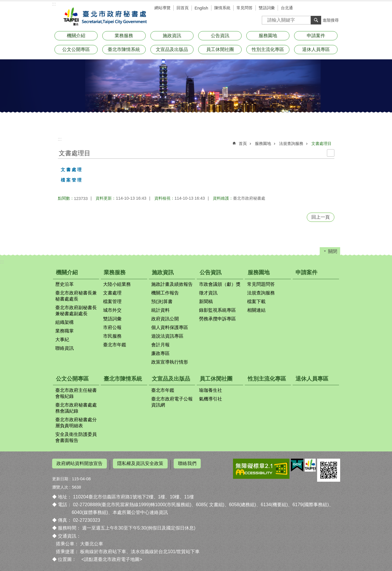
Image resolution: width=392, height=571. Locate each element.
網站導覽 (162, 8)
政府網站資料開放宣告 (79, 463)
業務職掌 (65, 331)
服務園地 (268, 36)
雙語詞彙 (267, 8)
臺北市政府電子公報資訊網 (172, 402)
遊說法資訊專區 (167, 336)
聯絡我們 (187, 463)
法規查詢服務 (291, 143)
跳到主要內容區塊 (3, 3)
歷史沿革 (65, 284)
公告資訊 (220, 36)
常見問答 (245, 8)
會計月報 (160, 345)
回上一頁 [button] (321, 217)
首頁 (243, 143)
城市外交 (112, 310)
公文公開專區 (76, 49)
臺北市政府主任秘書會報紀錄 (76, 393)
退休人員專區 (316, 49)
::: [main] (60, 139)
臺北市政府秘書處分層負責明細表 (76, 423)
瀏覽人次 (60, 485)
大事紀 (62, 340)
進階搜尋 (331, 20)
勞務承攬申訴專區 (217, 319)
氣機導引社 (211, 399)
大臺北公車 (92, 541)
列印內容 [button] (331, 153)
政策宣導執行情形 (170, 362)
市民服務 (112, 336)
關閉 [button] (333, 251)
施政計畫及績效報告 (172, 284)
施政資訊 (172, 36)
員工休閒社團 (220, 49)
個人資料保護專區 (170, 327)
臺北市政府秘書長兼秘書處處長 (76, 296)
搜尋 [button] (316, 20)
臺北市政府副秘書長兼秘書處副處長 (76, 311)
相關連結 (256, 310)
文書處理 (112, 293)
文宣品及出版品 (172, 49)
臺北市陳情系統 (124, 49)
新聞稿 (206, 301)
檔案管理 (112, 301)
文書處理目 (321, 143)
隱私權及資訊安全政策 (140, 463)
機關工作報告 (165, 293)
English (201, 8)
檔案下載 (256, 301)
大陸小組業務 (117, 284)
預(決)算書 (162, 301)
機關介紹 (76, 36)
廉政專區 (160, 353)
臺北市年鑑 (115, 345)
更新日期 (60, 476)
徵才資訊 (208, 293)
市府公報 (112, 327)
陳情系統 (222, 8)
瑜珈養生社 (211, 390)
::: (54, 4)
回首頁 (183, 8)
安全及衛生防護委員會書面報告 (76, 437)
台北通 (287, 8)
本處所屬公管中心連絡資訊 (140, 510)
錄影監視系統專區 (217, 310)
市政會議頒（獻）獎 (220, 284)
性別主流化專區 (268, 49)
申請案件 (316, 36)
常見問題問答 (261, 284)
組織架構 (65, 322)
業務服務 (124, 36)
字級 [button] (326, 9)
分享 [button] (334, 9)
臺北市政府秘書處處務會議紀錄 (76, 408)
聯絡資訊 (65, 348)
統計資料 (160, 310)
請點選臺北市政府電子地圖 (112, 557)
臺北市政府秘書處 (104, 17)
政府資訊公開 (165, 319)
